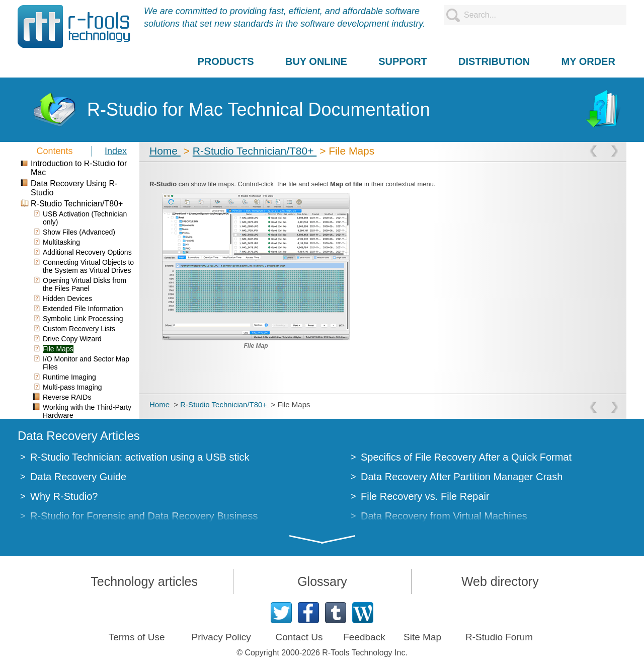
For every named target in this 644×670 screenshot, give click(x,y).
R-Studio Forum (499, 637)
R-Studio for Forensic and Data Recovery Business (144, 516)
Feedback (364, 637)
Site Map (422, 637)
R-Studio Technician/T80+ (255, 151)
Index (116, 151)
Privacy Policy (221, 637)
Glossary (322, 581)
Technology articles (144, 581)
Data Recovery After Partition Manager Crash (462, 477)
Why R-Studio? (64, 496)
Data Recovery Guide (78, 477)
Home (165, 151)
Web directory (500, 581)
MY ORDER (588, 61)
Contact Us (299, 637)
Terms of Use (137, 637)
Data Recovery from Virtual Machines (444, 516)
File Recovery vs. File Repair (425, 496)
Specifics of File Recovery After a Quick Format (466, 457)
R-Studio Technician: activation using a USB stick (140, 457)
